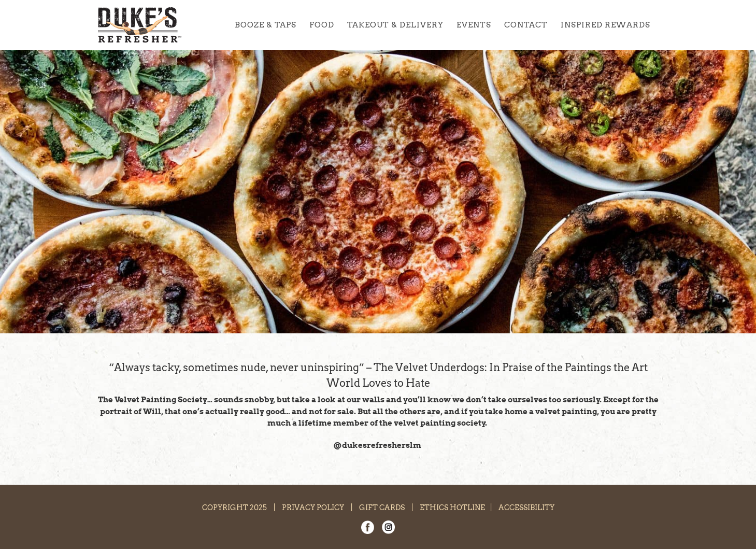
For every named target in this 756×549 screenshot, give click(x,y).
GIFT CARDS (382, 508)
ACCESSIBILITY (526, 508)
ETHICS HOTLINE (452, 508)
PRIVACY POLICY (313, 508)
